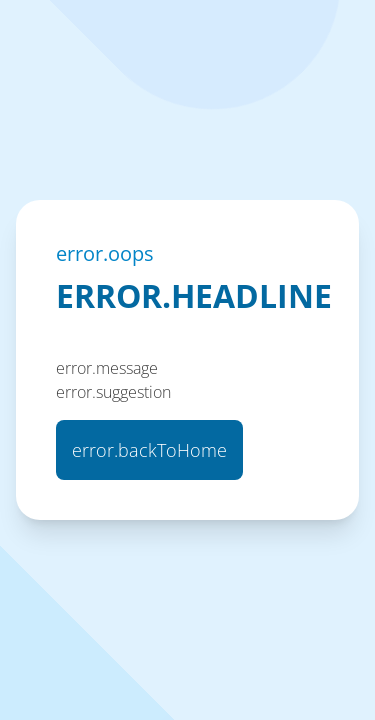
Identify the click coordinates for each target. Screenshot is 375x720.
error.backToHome (149, 450)
